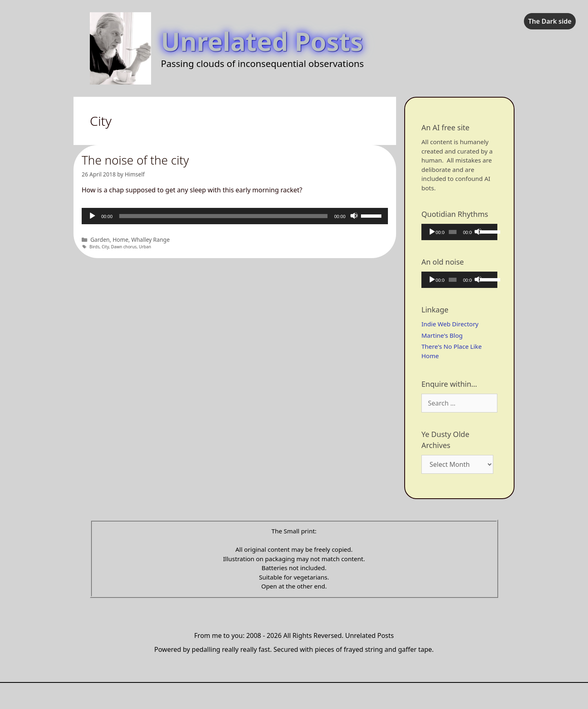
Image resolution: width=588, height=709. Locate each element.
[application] (235, 216)
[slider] (224, 216)
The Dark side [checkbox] (550, 21)
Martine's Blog (442, 335)
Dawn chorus (124, 247)
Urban (145, 247)
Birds (94, 247)
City (105, 247)
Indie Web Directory (450, 324)
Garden (100, 240)
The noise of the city (135, 160)
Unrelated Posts (262, 41)
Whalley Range (151, 240)
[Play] (92, 216)
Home (121, 240)
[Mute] (354, 216)
